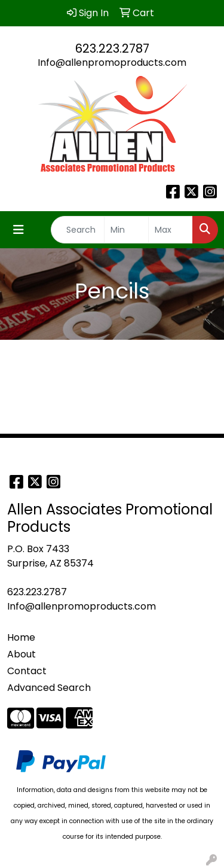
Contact (27, 671)
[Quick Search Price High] (171, 230)
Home (21, 637)
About (22, 654)
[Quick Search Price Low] (126, 230)
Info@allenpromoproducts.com (112, 63)
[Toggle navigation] (19, 230)
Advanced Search (49, 688)
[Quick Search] (78, 230)
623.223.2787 (112, 48)
